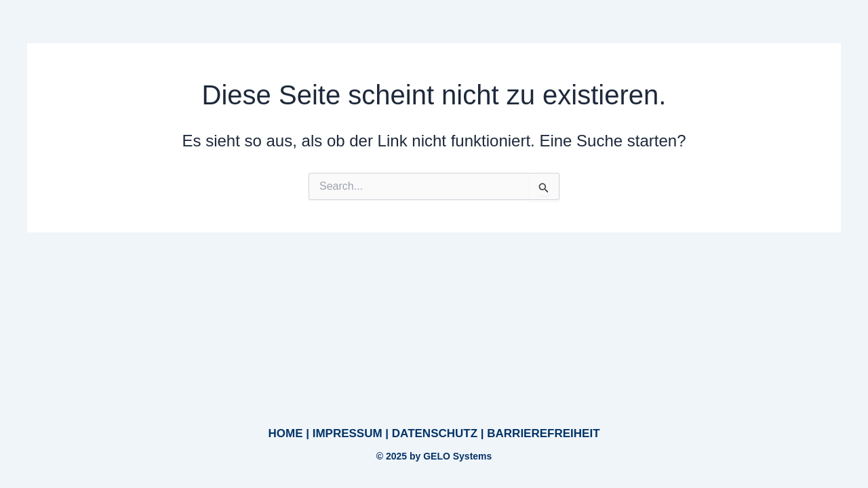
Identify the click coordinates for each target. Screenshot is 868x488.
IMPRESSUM (348, 433)
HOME (285, 433)
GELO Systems (457, 456)
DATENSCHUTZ (435, 433)
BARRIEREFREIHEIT (543, 433)
